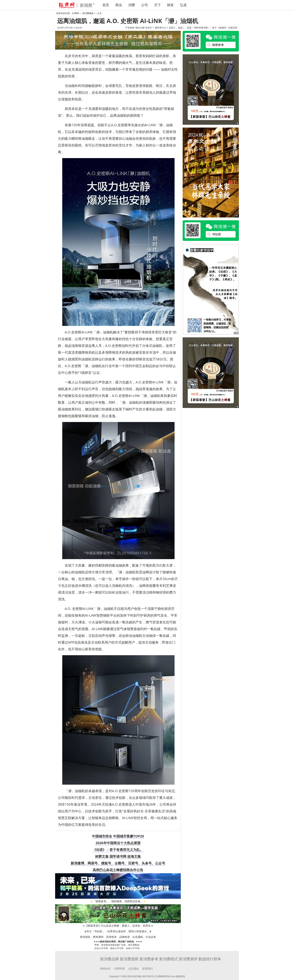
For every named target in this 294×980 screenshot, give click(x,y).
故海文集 (134, 856)
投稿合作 (105, 969)
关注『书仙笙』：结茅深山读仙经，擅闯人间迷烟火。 (118, 931)
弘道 (183, 5)
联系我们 (148, 969)
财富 (170, 5)
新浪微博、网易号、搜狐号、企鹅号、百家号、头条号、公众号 (118, 863)
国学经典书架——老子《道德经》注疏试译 (216, 28)
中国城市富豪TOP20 (129, 836)
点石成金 (133, 969)
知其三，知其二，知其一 (181, 28)
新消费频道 (88, 13)
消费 (132, 5)
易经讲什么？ (162, 28)
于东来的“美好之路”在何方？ (140, 28)
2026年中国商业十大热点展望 (118, 843)
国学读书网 (118, 856)
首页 (106, 5)
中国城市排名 (102, 836)
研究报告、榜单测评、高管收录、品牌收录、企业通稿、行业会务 (118, 937)
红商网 (75, 13)
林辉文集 (102, 856)
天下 (157, 5)
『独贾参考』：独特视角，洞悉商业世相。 (118, 901)
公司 (145, 5)
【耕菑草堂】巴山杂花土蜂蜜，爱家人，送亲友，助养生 (118, 926)
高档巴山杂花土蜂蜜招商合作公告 (118, 870)
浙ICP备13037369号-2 (144, 976)
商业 (119, 5)
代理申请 (119, 969)
